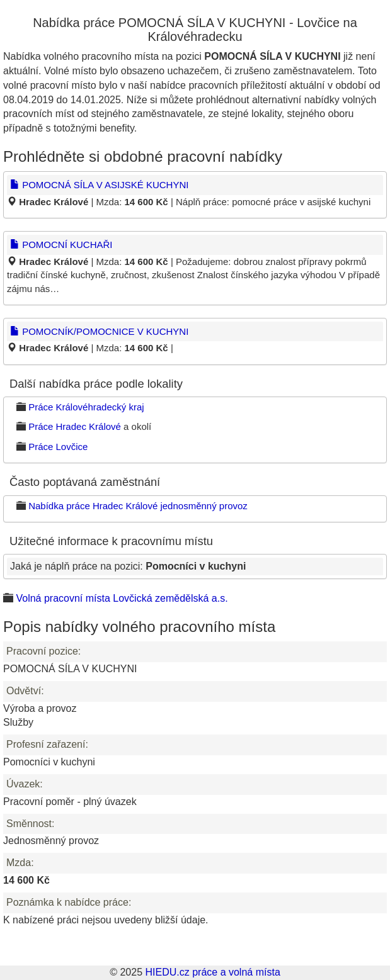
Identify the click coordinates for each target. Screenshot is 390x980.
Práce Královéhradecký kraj (86, 407)
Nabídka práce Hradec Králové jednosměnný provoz (138, 506)
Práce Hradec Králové (75, 426)
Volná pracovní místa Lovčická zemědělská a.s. (122, 598)
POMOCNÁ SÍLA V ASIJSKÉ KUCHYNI (99, 185)
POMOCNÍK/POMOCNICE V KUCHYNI (99, 331)
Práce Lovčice (58, 447)
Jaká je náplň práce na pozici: (128, 566)
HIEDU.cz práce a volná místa (212, 972)
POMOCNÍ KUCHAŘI (61, 245)
